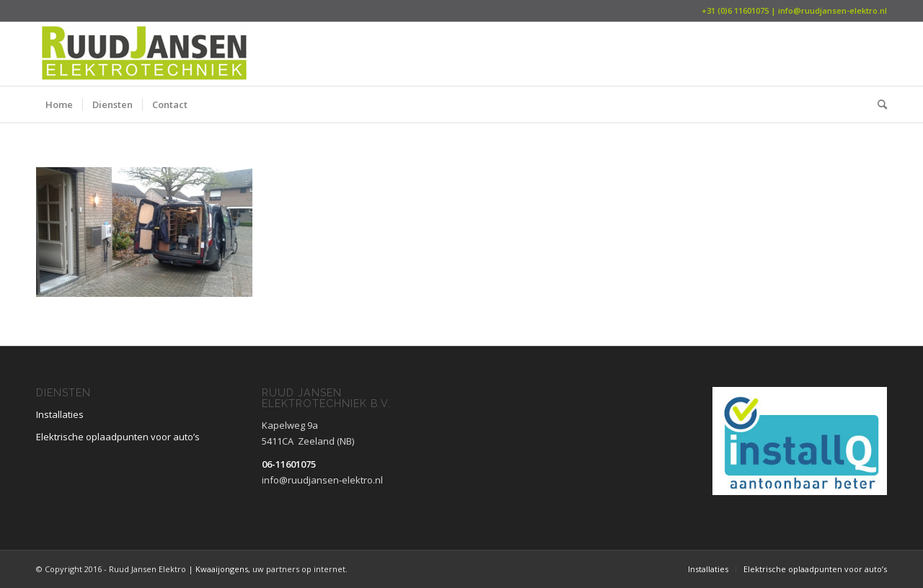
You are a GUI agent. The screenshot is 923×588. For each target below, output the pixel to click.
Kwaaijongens (221, 569)
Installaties (60, 414)
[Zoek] (878, 104)
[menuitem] (59, 104)
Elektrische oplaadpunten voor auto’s (118, 437)
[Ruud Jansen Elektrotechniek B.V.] (144, 54)
